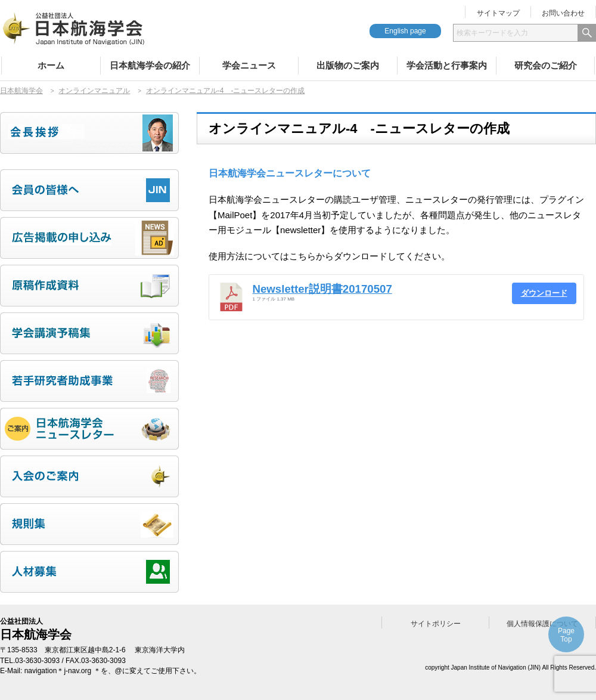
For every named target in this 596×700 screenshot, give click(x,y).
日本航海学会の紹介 (150, 65)
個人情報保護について (542, 624)
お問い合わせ (563, 13)
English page (405, 31)
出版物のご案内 (348, 65)
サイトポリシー (436, 624)
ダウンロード (544, 293)
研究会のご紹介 (546, 65)
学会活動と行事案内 (447, 65)
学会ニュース (249, 65)
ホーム (51, 65)
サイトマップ (498, 13)
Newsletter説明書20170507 (322, 289)
